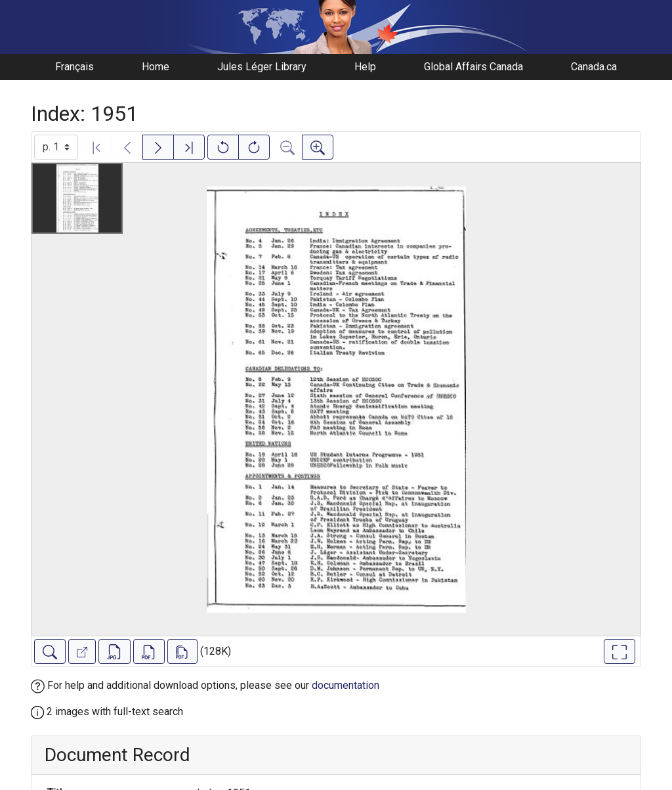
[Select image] (56, 147)
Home (156, 67)
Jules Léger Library (262, 67)
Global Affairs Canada (473, 67)
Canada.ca (594, 67)
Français (74, 67)
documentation (346, 685)
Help (365, 67)
